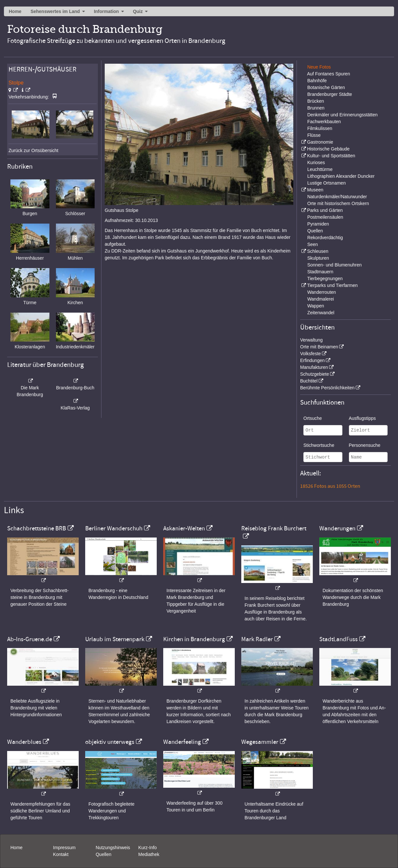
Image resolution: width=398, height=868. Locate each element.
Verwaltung (311, 340)
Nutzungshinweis (113, 848)
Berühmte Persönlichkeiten (327, 388)
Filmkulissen (320, 128)
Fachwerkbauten (324, 122)
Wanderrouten (322, 292)
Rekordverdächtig (325, 238)
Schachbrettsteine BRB (37, 528)
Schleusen (318, 251)
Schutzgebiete (315, 374)
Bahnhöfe (317, 81)
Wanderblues (24, 742)
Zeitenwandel (321, 313)
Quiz (138, 11)
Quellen (315, 231)
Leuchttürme (320, 169)
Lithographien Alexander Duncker (341, 176)
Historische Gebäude (328, 149)
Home (15, 11)
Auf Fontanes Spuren (328, 74)
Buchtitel (309, 381)
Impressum (64, 848)
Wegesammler (260, 742)
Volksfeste (311, 354)
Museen (315, 190)
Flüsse (314, 135)
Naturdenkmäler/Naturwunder (337, 197)
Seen (313, 244)
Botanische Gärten (326, 87)
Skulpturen (318, 258)
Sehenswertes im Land (55, 11)
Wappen (316, 306)
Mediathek (149, 854)
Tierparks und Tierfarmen (332, 285)
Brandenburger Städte (330, 94)
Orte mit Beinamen (319, 347)
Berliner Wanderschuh (114, 528)
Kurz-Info (147, 848)
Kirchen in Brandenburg (194, 639)
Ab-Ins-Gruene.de (30, 639)
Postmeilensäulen (325, 217)
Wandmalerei (321, 299)
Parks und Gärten (325, 210)
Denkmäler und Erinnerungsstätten (342, 115)
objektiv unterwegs (110, 742)
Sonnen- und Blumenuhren (334, 265)
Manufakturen (314, 367)
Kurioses (316, 162)
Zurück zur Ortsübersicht (33, 150)
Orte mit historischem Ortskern (338, 203)
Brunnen (316, 108)
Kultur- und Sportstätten (331, 156)
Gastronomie (320, 142)
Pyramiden (318, 224)
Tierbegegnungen (325, 279)
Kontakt (61, 854)
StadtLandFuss (338, 639)
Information (106, 11)
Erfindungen (312, 360)
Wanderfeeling (182, 742)
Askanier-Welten (184, 528)
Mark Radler (257, 639)
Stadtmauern (320, 272)
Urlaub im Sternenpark (115, 639)
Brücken (316, 101)
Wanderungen (337, 528)
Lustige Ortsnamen (326, 183)
